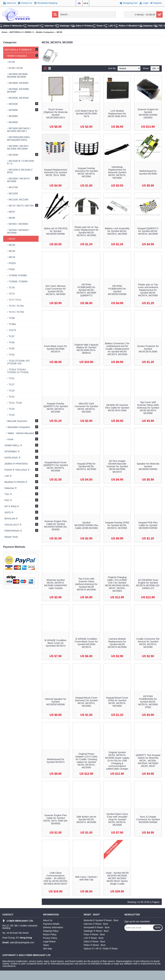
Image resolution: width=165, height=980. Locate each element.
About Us (48, 920)
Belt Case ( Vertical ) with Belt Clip (86, 878)
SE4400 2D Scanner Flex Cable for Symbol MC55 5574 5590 (117, 408)
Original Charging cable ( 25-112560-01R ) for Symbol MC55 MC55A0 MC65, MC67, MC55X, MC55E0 (117, 584)
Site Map (47, 949)
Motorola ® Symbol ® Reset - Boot (101, 920)
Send (158, 927)
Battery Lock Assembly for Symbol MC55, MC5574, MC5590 (117, 231)
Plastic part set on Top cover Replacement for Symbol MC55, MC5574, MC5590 (86, 231)
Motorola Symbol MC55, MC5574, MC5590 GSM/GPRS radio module (56, 584)
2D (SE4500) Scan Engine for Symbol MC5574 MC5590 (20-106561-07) (148, 584)
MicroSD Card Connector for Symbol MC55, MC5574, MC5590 (86, 408)
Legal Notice (49, 942)
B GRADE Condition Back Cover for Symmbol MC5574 (56, 643)
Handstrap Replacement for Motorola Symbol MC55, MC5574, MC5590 (117, 172)
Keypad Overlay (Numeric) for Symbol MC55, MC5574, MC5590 (86, 172)
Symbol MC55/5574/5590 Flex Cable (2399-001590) (86, 525)
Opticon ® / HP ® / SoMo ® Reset (101, 949)
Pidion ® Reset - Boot (95, 945)
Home (4, 32)
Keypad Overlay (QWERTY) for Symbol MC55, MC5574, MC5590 (56, 408)
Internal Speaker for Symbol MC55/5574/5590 (56, 702)
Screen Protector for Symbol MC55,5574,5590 (148, 349)
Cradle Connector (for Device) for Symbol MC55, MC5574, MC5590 (148, 643)
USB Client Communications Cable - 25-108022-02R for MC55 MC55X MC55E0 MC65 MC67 (56, 878)
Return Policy (50, 934)
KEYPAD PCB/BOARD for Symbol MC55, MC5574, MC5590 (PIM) (148, 702)
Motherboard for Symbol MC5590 (148, 172)
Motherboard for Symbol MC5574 (56, 761)
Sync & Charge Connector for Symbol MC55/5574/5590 (148, 819)
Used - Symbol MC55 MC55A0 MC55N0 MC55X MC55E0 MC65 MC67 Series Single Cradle (117, 878)
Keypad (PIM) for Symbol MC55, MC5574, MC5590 (86, 466)
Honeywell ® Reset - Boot (97, 927)
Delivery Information (53, 927)
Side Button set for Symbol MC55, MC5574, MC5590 (86, 819)
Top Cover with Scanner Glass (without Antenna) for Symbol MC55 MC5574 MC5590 (86, 584)
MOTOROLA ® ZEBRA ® (22, 32)
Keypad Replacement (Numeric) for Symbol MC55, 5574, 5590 (56, 172)
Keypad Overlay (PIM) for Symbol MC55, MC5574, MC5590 (117, 525)
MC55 (59, 32)
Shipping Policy (51, 931)
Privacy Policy (50, 938)
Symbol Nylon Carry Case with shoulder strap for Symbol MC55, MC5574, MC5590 (117, 819)
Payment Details (51, 924)
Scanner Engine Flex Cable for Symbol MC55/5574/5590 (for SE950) (56, 525)
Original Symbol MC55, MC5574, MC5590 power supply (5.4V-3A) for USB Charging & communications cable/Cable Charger (117, 761)
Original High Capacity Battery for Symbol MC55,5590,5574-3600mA (86, 349)
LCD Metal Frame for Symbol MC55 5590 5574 (86, 113)
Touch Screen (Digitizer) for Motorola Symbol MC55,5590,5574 (56, 113)
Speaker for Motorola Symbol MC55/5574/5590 (148, 466)
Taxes (46, 945)
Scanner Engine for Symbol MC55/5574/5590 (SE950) (148, 113)
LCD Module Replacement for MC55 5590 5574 (117, 113)
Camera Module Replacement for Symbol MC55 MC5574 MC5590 (117, 643)
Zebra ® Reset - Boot (94, 942)
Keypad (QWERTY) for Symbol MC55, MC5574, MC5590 (148, 231)
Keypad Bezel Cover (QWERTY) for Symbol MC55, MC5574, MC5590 (56, 466)
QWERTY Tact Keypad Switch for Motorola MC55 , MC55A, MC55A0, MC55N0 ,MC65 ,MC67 (148, 761)
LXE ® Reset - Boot (94, 938)
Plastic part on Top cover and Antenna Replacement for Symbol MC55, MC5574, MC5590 (148, 290)
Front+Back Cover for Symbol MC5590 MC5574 (56, 349)
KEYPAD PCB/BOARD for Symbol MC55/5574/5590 (117, 290)
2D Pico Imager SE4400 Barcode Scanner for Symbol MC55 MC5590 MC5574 (117, 466)
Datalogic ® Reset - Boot (96, 931)
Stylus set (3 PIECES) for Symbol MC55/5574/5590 (56, 231)
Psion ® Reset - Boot (94, 934)
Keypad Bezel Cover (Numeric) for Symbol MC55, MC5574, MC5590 (86, 702)
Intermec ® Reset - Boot (96, 924)
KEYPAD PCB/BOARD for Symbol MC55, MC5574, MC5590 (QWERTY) (86, 290)
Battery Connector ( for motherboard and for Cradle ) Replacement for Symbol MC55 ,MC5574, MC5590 (117, 349)
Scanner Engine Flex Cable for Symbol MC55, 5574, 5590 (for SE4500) (56, 819)
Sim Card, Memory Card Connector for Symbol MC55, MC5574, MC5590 (56, 290)
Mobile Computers (45, 32)
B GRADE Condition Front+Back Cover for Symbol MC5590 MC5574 (86, 643)
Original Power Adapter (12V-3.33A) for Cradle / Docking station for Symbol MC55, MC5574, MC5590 (86, 761)
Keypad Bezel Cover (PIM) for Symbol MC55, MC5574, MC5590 (117, 702)
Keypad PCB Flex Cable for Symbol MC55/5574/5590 (148, 525)
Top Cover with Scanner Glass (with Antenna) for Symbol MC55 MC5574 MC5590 (148, 408)
